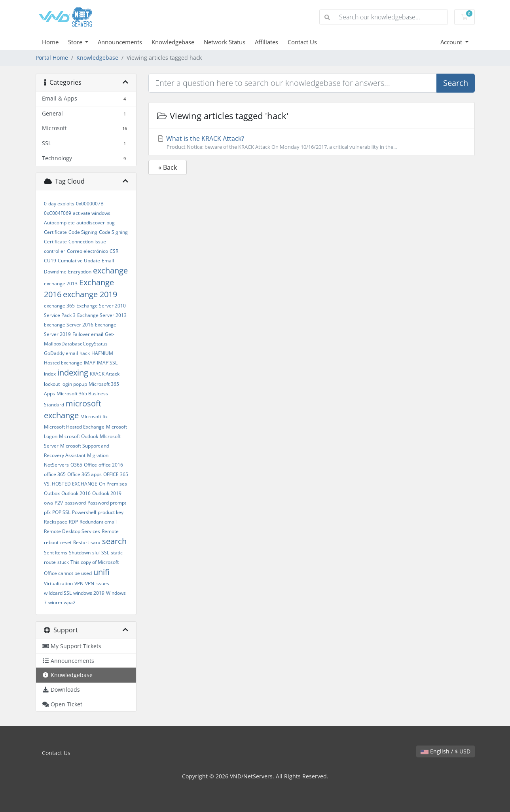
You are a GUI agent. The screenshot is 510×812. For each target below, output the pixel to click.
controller (55, 251)
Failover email (88, 334)
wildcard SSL (58, 593)
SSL (105, 553)
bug (111, 223)
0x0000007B (90, 204)
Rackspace (56, 522)
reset (66, 542)
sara (96, 542)
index (50, 374)
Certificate (55, 232)
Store (76, 42)
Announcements (120, 42)
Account (452, 42)
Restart (81, 542)
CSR (114, 251)
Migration (98, 455)
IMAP (90, 363)
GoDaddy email (61, 353)
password (75, 503)
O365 (76, 465)
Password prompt (107, 503)
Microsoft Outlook (79, 436)
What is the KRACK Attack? (312, 142)
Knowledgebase (173, 42)
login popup (74, 384)
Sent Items (56, 553)
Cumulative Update (79, 261)
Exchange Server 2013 (102, 315)
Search (456, 83)
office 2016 (111, 465)
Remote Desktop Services (72, 531)
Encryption (80, 272)
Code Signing (83, 232)
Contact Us (302, 42)
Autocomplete (59, 223)
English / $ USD (446, 751)
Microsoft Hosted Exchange (74, 427)
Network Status (225, 42)
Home (50, 42)
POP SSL (61, 512)
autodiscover (91, 223)
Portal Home (52, 58)
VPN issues (97, 583)
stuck (63, 562)
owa (48, 503)
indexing (73, 373)
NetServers (56, 465)
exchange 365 (59, 306)
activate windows (92, 213)
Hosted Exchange (63, 363)
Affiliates (266, 42)
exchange (110, 270)
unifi (101, 572)
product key (111, 512)
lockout (52, 384)
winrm (55, 602)
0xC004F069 (58, 213)
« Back (168, 167)
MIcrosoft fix (94, 416)
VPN (79, 583)
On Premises (113, 484)
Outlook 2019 (107, 493)
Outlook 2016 (76, 493)
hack (85, 353)
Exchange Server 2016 (69, 325)
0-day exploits (59, 204)
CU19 (50, 261)
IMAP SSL (107, 363)
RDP (73, 522)
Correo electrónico (87, 251)
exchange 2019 (90, 294)
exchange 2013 (61, 284)
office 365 (55, 474)
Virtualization (58, 583)
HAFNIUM (102, 353)
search (114, 541)
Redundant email (98, 522)
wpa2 (70, 602)
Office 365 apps (84, 474)
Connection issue (87, 242)
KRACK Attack (105, 374)
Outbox (52, 493)
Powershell (84, 512)
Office (90, 465)
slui (96, 553)
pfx (47, 512)
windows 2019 (89, 593)
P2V (59, 503)
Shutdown (80, 553)
